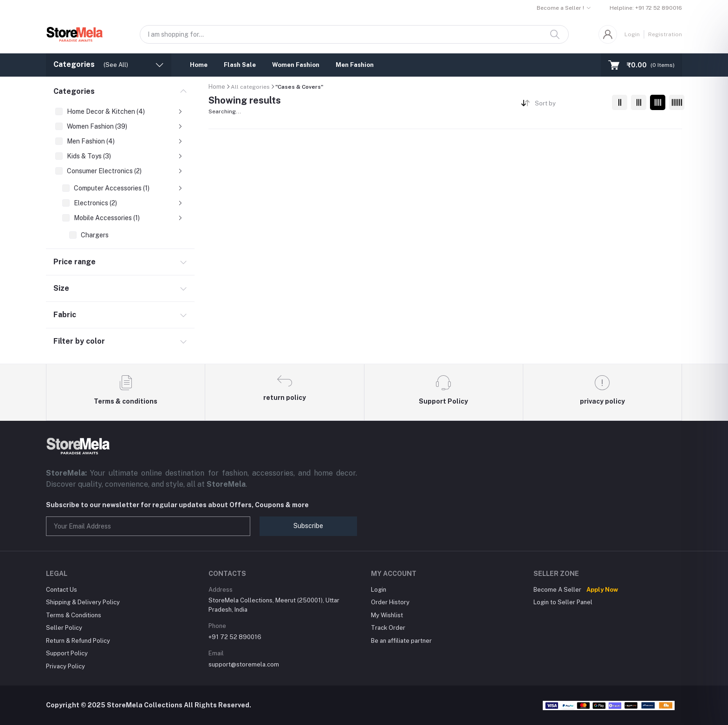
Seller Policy (64, 628)
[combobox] (570, 105)
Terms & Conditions (74, 615)
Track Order (388, 628)
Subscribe (308, 526)
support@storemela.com (244, 664)
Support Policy (67, 653)
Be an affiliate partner (401, 641)
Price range (75, 262)
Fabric (65, 315)
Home (199, 65)
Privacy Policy (65, 666)
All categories (250, 87)
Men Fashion (355, 65)
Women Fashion (296, 65)
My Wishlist (387, 615)
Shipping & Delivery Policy (83, 602)
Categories (74, 91)
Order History (390, 602)
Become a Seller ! (560, 8)
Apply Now (602, 590)
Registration (665, 34)
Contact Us (62, 590)
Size (61, 288)
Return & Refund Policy (78, 641)
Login (632, 34)
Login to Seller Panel (563, 602)
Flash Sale (240, 65)
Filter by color (79, 341)
